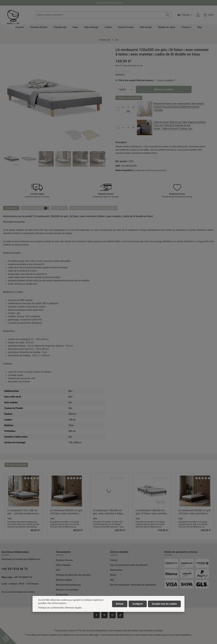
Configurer (138, 604)
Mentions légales (64, 580)
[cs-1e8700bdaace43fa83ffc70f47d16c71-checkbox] (118, 109)
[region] (55, 107)
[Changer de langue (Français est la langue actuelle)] (185, 15)
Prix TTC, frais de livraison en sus (129, 66)
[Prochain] (105, 159)
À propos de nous (64, 560)
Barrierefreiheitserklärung (68, 585)
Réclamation (116, 570)
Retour (113, 575)
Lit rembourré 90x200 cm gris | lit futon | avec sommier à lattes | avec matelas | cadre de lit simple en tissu (195, 512)
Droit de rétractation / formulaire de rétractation (133, 585)
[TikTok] (120, 615)
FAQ (112, 580)
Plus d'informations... (58, 603)
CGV (58, 570)
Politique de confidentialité (51, 608)
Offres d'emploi (63, 565)
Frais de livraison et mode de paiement (129, 565)
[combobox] (100, 15)
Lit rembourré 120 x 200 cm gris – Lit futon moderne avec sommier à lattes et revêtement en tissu (23, 512)
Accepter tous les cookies (164, 604)
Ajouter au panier (164, 89)
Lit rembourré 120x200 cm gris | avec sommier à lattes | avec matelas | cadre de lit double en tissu (109, 512)
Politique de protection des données (73, 575)
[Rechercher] (168, 15)
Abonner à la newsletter (67, 590)
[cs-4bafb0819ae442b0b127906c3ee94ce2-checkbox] (118, 128)
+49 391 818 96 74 (15, 569)
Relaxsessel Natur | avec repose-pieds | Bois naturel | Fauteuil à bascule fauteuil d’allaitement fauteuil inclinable (179, 107)
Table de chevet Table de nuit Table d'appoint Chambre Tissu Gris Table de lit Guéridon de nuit (180, 126)
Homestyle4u (63, 552)
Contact (114, 560)
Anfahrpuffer (62, 595)
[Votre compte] (198, 15)
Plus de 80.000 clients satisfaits (108, 3)
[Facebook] (97, 615)
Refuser (120, 604)
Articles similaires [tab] (16, 465)
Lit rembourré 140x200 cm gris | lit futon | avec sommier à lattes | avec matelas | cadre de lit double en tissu (152, 512)
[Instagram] (113, 615)
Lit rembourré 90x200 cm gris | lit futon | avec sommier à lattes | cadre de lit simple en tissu (66, 512)
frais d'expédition (98, 631)
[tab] (11, 208)
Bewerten (120, 75)
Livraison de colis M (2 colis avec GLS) (150, 170)
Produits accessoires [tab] (129, 98)
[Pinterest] (104, 615)
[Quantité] (125, 89)
